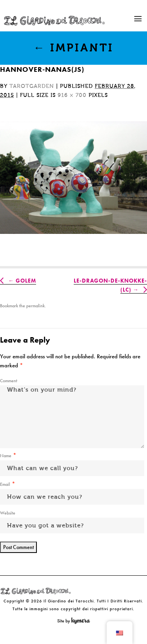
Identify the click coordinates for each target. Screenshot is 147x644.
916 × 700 (72, 95)
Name (6, 456)
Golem (26, 281)
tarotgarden (32, 86)
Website (8, 513)
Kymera (83, 621)
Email (5, 484)
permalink (35, 306)
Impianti (73, 48)
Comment (9, 381)
